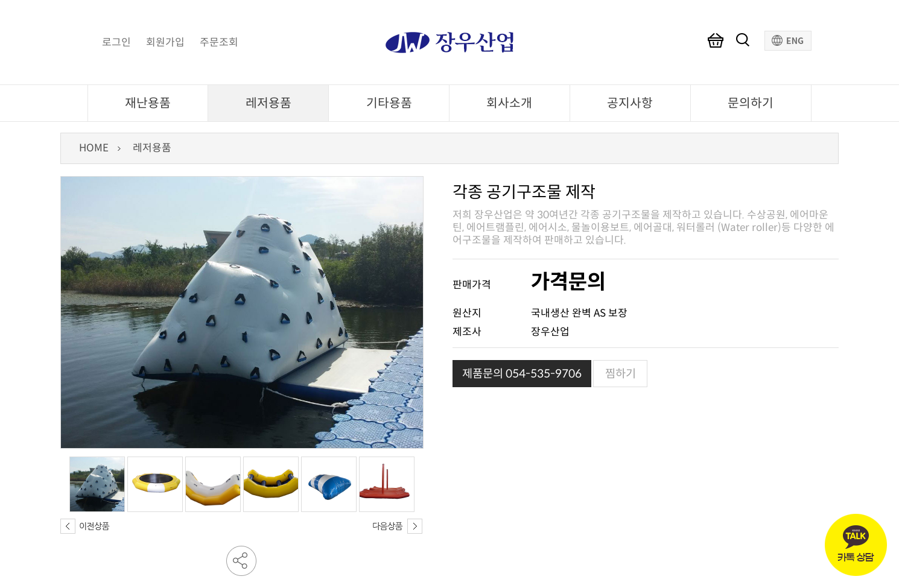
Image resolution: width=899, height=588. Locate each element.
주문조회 (219, 43)
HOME (94, 148)
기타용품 (389, 103)
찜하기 (621, 374)
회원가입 (165, 43)
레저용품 (268, 103)
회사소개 (509, 103)
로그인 (116, 43)
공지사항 (630, 103)
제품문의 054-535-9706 (522, 374)
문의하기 (751, 103)
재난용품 (148, 103)
